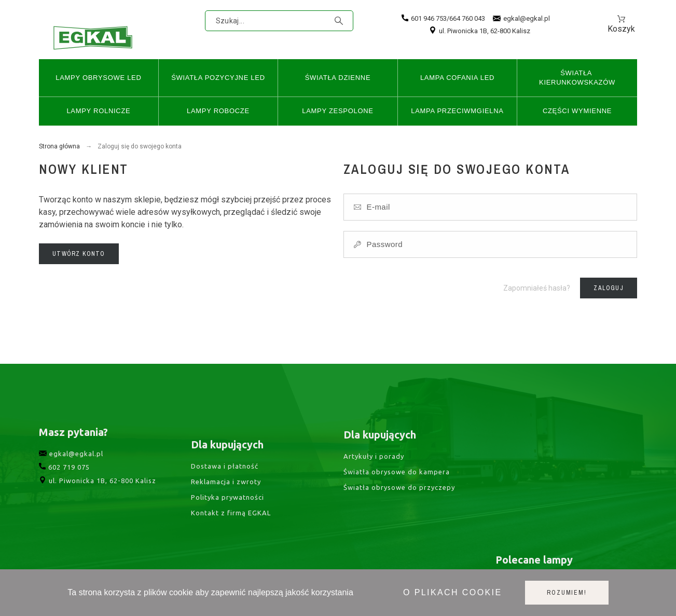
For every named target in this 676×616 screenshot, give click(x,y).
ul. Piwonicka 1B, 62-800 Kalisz (480, 31)
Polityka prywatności (227, 512)
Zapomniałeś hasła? (537, 288)
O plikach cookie (452, 592)
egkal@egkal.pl (521, 19)
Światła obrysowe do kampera (397, 483)
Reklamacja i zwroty (226, 496)
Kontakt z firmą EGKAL (231, 527)
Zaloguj (608, 288)
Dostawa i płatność (225, 481)
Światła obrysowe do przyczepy (399, 499)
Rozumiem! (567, 593)
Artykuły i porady (374, 468)
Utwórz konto (79, 254)
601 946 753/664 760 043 (443, 18)
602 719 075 (64, 478)
